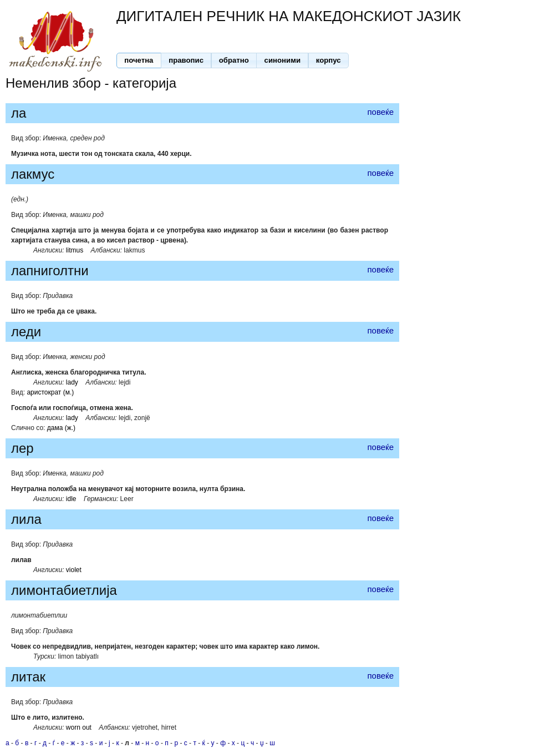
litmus (75, 250)
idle (71, 499)
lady (72, 382)
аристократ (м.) (50, 392)
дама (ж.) (61, 428)
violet (74, 570)
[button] (139, 60)
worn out (79, 727)
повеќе (380, 112)
